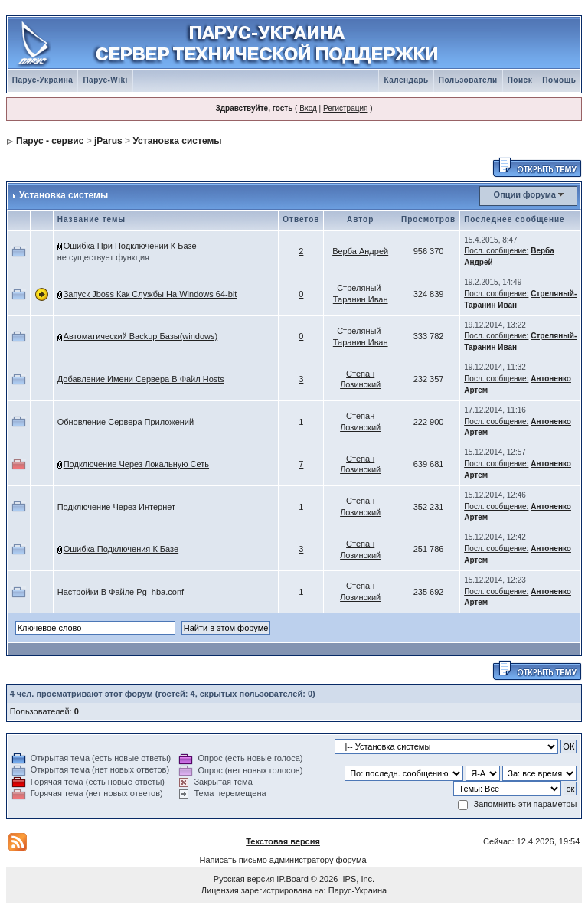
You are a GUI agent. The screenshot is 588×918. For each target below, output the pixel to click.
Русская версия (244, 879)
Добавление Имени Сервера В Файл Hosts (141, 379)
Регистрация (345, 108)
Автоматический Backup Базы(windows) (141, 336)
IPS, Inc (358, 879)
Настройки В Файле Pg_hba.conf (121, 592)
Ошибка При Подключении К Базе (130, 246)
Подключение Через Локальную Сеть (136, 464)
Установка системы (177, 141)
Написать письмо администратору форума (283, 860)
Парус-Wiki (105, 80)
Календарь (406, 80)
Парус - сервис (50, 141)
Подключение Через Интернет (116, 507)
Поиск (520, 80)
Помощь (559, 80)
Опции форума (525, 194)
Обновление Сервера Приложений (126, 422)
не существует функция (103, 257)
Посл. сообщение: (496, 251)
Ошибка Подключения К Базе (121, 549)
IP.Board (292, 879)
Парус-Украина (43, 80)
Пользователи (468, 80)
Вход (308, 108)
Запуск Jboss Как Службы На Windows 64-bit (150, 294)
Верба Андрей (360, 251)
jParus (108, 141)
